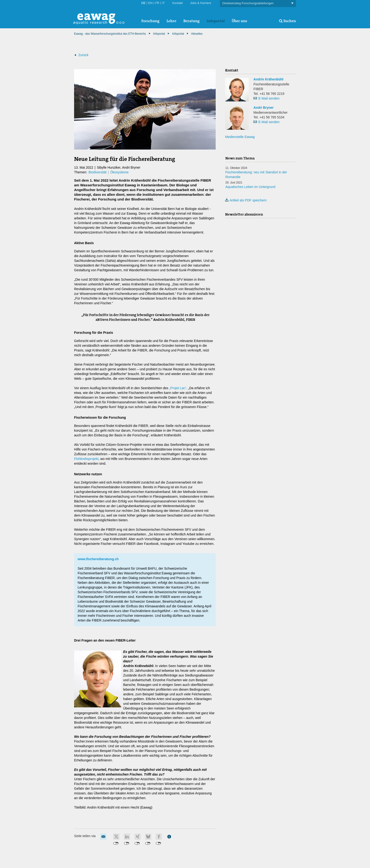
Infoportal (216, 21)
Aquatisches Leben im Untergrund (250, 187)
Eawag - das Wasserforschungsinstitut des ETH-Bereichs (110, 34)
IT (164, 3)
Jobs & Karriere (201, 3)
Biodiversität (97, 172)
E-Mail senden (269, 98)
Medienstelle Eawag (240, 137)
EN (150, 3)
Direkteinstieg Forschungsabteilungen (258, 3)
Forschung (150, 21)
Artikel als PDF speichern (246, 200)
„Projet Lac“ (178, 388)
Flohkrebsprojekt (86, 459)
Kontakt (177, 3)
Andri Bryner (264, 108)
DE (143, 3)
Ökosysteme (119, 172)
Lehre (171, 21)
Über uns (239, 21)
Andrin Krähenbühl (268, 79)
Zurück (83, 55)
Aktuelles (197, 34)
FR (157, 3)
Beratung (191, 21)
